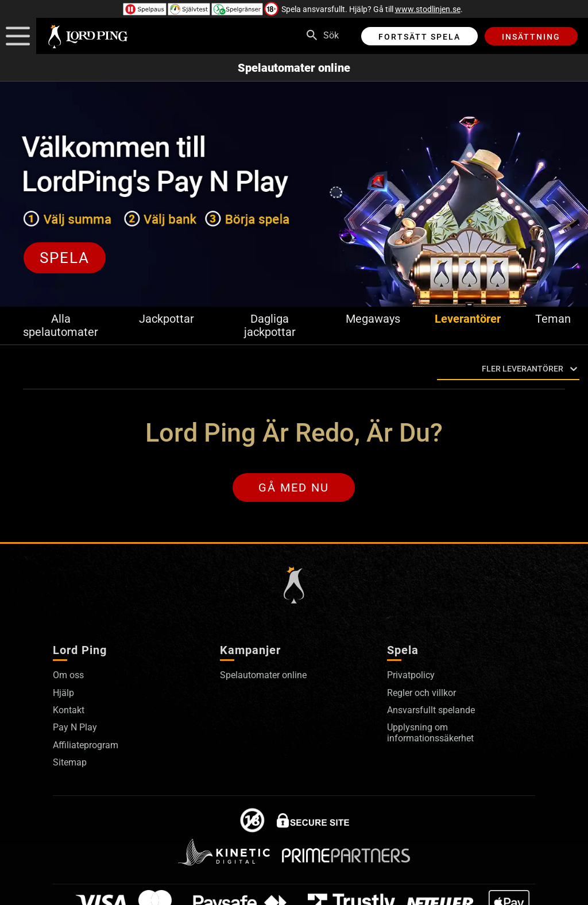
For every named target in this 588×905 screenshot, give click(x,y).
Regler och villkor (421, 693)
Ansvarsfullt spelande (431, 710)
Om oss (68, 675)
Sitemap (70, 762)
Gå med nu (294, 488)
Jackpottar (167, 319)
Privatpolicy (411, 675)
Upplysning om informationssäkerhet (430, 732)
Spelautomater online (294, 68)
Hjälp (63, 693)
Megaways (373, 319)
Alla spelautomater (61, 326)
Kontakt (69, 710)
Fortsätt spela (419, 37)
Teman (553, 319)
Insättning (531, 37)
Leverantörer (468, 319)
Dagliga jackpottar (270, 326)
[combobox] (439, 369)
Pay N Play (75, 727)
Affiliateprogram (86, 745)
